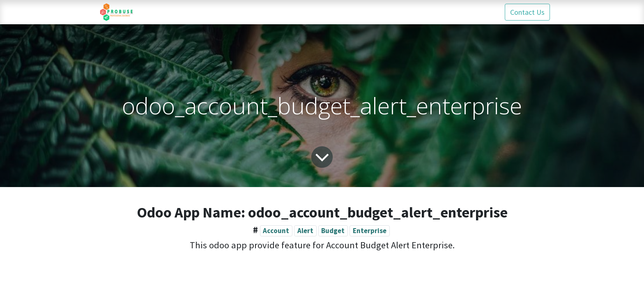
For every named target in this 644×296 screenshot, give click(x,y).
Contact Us (527, 12)
